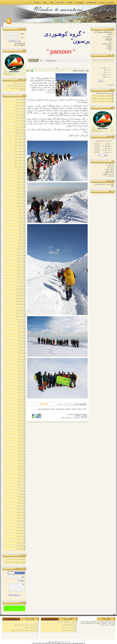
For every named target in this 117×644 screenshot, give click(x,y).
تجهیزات (109, 47)
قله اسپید (74, 409)
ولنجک (79, 409)
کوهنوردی (68, 409)
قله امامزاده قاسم (100, 184)
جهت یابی (109, 45)
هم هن (82, 621)
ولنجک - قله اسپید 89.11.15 (81, 71)
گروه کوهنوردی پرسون (43, 409)
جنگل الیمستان (110, 184)
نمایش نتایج (111, 85)
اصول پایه (109, 48)
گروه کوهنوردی (60, 409)
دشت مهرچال (96, 621)
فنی (111, 42)
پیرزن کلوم (112, 623)
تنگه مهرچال (104, 623)
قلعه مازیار (88, 621)
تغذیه (110, 50)
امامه (113, 621)
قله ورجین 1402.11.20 (19, 83)
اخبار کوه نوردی (107, 36)
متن (17, 587)
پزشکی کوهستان (107, 43)
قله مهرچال (104, 621)
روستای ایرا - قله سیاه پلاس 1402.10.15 (18, 89)
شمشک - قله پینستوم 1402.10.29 (16, 86)
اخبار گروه (109, 38)
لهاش (112, 186)
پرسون (52, 409)
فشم (109, 621)
